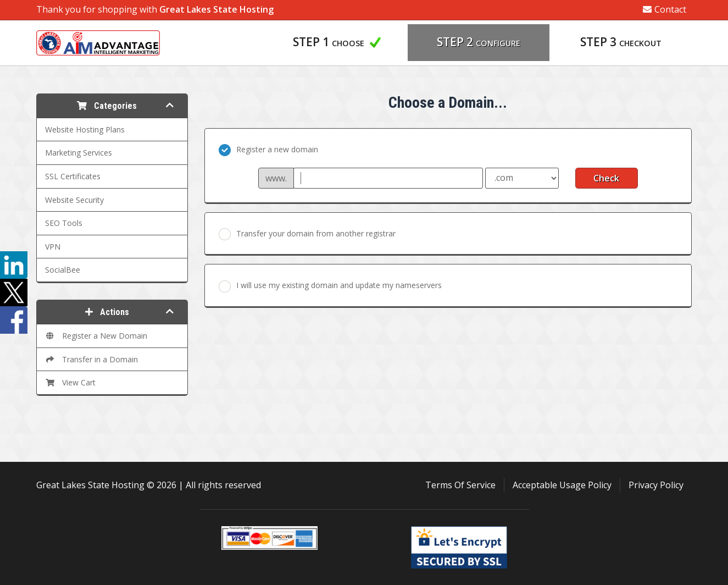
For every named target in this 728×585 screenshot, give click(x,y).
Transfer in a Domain (91, 359)
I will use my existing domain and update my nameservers (330, 286)
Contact (665, 9)
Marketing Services (79, 153)
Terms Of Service (460, 485)
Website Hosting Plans (85, 129)
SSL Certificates (73, 176)
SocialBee (63, 270)
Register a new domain (268, 150)
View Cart (70, 382)
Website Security (74, 200)
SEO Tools (64, 223)
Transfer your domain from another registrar (307, 234)
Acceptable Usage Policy (562, 485)
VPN (53, 247)
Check (606, 178)
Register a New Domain (96, 336)
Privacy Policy (656, 485)
